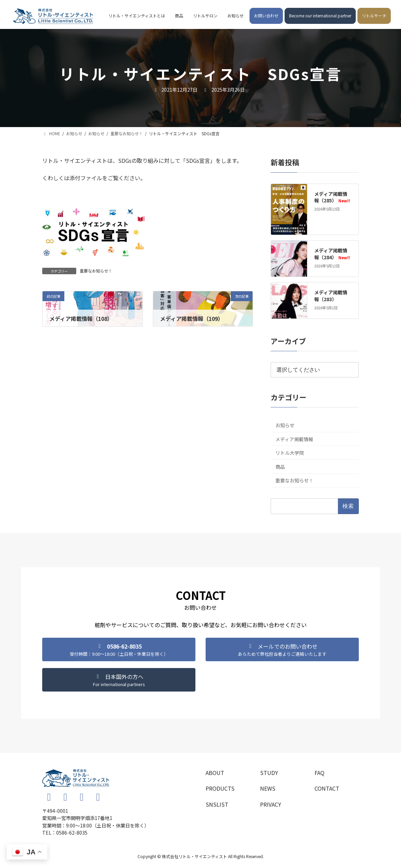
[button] (119, 649)
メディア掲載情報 (294, 439)
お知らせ (285, 425)
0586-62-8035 (72, 833)
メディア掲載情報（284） (332, 254)
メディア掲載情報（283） (331, 296)
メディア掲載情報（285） (332, 197)
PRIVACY (271, 804)
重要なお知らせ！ (96, 271)
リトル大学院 (290, 453)
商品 (280, 467)
